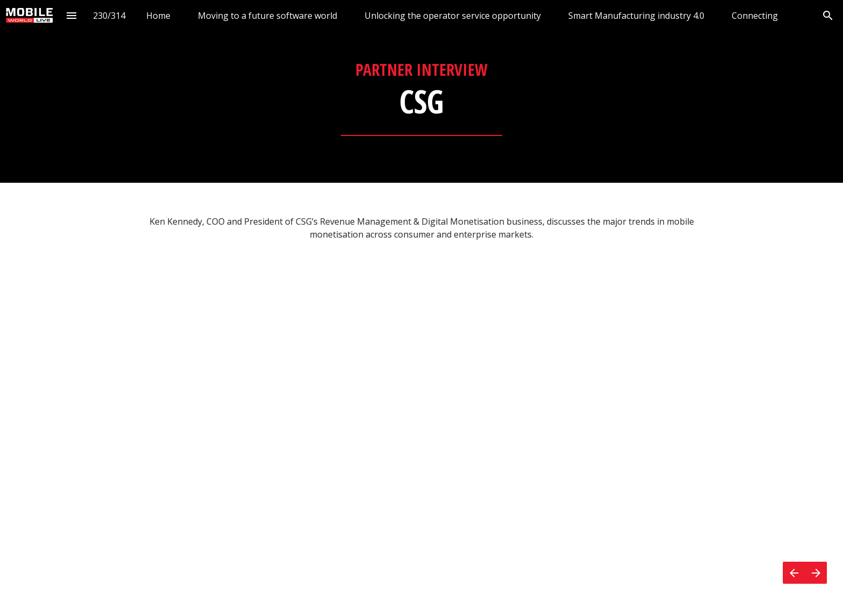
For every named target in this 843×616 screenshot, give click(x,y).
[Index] (72, 15)
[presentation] (421, 91)
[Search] (828, 15)
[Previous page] (794, 573)
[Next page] (816, 573)
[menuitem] (158, 15)
